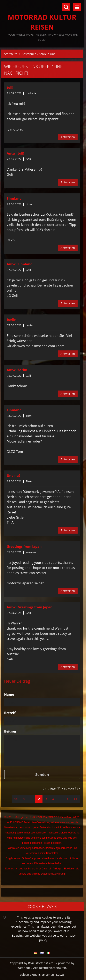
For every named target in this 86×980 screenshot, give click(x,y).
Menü (77, 7)
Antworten (68, 137)
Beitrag (10, 731)
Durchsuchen (66, 7)
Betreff (10, 713)
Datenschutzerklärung (53, 874)
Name (9, 695)
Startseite (11, 54)
